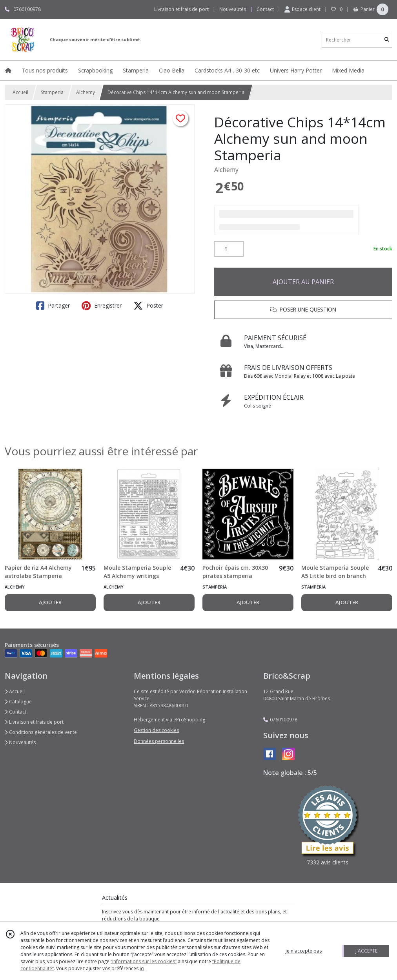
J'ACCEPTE (366, 951)
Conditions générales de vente (41, 732)
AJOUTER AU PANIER (303, 282)
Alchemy (86, 92)
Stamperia (52, 92)
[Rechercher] (387, 40)
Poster (148, 306)
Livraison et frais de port (34, 722)
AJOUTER (50, 602)
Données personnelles (159, 741)
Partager (53, 306)
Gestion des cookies (156, 730)
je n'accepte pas (304, 951)
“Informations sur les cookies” (144, 961)
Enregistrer (102, 306)
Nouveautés (20, 742)
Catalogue (18, 702)
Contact (265, 9)
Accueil (20, 92)
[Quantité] (229, 249)
